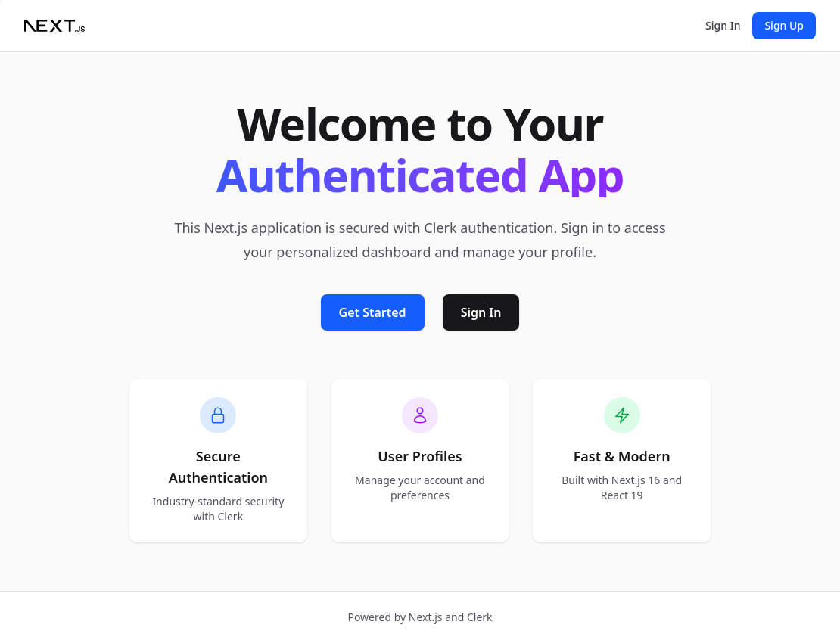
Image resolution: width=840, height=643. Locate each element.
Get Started (373, 312)
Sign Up (784, 25)
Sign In (723, 25)
